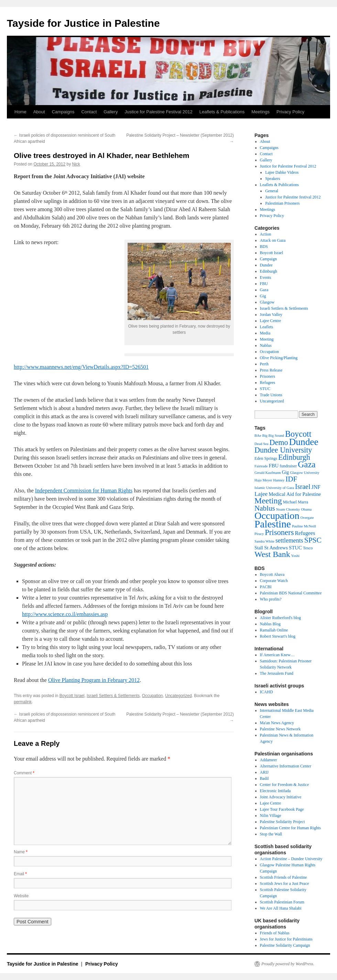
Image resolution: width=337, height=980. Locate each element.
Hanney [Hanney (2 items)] (279, 480)
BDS (264, 247)
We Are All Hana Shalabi (281, 908)
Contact (89, 112)
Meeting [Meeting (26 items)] (268, 501)
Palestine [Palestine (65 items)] (273, 524)
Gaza (264, 290)
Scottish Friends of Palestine (284, 877)
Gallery (111, 112)
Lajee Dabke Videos (282, 172)
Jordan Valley (271, 315)
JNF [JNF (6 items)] (316, 487)
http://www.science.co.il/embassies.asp (65, 614)
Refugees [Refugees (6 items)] (305, 533)
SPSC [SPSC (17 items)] (313, 540)
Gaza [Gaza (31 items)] (307, 464)
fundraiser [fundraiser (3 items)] (288, 466)
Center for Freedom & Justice (285, 785)
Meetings (260, 112)
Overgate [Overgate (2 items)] (307, 518)
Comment (24, 773)
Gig (263, 296)
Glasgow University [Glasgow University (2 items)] (305, 473)
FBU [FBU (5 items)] (274, 466)
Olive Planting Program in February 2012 (94, 680)
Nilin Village (271, 816)
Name (21, 852)
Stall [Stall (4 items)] (259, 548)
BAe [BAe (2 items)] (258, 436)
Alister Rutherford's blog (280, 618)
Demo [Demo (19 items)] (279, 442)
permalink (23, 702)
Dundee (266, 265)
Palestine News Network (280, 729)
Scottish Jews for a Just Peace (285, 884)
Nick (76, 164)
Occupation (153, 696)
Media (265, 333)
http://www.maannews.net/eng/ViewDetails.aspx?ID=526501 (81, 367)
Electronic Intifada (275, 791)
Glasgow (267, 302)
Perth (264, 364)
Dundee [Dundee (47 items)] (304, 442)
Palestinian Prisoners (282, 203)
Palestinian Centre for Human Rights (290, 828)
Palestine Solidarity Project (282, 822)
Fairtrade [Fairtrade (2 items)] (261, 466)
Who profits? (271, 599)
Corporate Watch (274, 581)
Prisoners (268, 376)
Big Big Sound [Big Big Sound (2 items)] (273, 436)
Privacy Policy (290, 112)
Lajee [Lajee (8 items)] (261, 494)
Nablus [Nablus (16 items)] (265, 508)
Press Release (271, 370)
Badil (264, 778)
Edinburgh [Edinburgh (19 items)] (294, 457)
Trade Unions (271, 395)
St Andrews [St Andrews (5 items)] (276, 548)
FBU (264, 284)
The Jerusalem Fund (277, 673)
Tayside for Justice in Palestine (83, 23)
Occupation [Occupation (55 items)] (277, 516)
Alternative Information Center (286, 766)
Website (21, 896)
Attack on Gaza (273, 240)
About (39, 112)
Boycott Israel (72, 696)
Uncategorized (178, 696)
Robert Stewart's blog (278, 636)
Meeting (267, 339)
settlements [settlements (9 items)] (289, 540)
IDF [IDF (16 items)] (291, 479)
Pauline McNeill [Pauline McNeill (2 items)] (304, 526)
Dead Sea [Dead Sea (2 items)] (262, 444)
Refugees (268, 383)
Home (20, 112)
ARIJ (264, 772)
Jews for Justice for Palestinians (286, 939)
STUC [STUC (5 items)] (295, 548)
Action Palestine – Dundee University (291, 859)
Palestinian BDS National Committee (291, 593)
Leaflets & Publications (222, 112)
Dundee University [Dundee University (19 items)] (283, 450)
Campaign (268, 259)
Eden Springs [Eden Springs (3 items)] (266, 458)
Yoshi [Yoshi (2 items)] (295, 556)
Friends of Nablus (275, 933)
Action (266, 234)
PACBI (266, 587)
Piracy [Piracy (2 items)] (259, 534)
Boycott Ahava (272, 574)
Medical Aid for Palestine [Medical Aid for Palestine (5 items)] (295, 494)
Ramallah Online (274, 630)
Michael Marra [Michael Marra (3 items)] (296, 502)
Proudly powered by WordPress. (288, 964)
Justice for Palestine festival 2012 (293, 197)
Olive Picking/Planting (279, 358)
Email (20, 874)
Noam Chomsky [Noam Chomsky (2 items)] (288, 509)
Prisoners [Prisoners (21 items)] (279, 532)
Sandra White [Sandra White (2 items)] (264, 541)
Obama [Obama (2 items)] (306, 509)
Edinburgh (269, 271)
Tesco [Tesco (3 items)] (308, 548)
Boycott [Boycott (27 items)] (298, 434)
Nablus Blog (270, 624)
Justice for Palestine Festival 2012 (158, 112)
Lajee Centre (271, 321)
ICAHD (267, 692)
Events (266, 277)
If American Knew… (277, 655)
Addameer (269, 760)
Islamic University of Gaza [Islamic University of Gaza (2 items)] (274, 488)
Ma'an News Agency (277, 723)
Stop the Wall (271, 834)
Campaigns (63, 112)
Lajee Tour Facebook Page (282, 809)
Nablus (266, 345)
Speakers (273, 179)
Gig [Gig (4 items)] (286, 472)
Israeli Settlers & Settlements (113, 696)
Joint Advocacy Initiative (281, 797)
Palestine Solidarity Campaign (285, 945)
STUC (265, 389)
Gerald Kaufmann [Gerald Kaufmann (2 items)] (268, 473)
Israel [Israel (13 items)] (303, 487)
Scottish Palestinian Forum (282, 902)
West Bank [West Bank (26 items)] (272, 554)
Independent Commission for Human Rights (84, 491)
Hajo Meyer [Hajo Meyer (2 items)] (263, 480)
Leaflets (267, 327)
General (272, 191)
